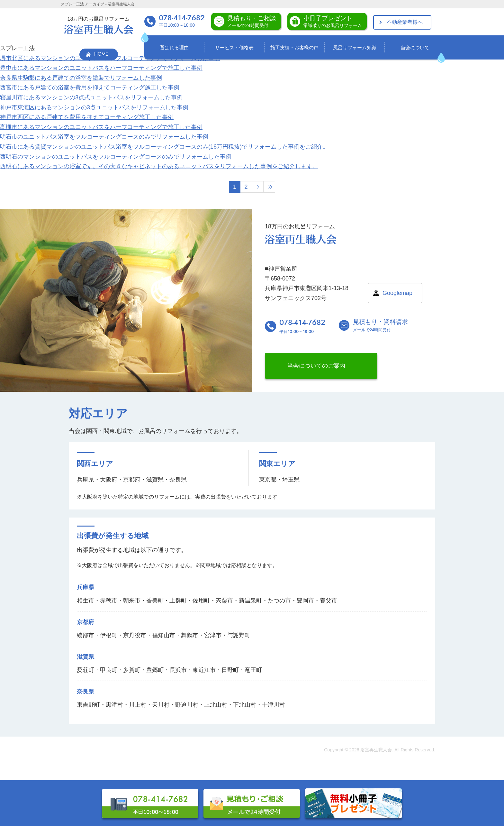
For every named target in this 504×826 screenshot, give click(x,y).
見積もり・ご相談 (252, 22)
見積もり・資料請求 (380, 326)
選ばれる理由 (174, 47)
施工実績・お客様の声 (294, 47)
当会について (415, 47)
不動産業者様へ (405, 22)
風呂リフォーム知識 (355, 47)
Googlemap (397, 293)
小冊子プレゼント (333, 22)
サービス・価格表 (234, 47)
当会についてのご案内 (316, 366)
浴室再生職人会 (376, 750)
